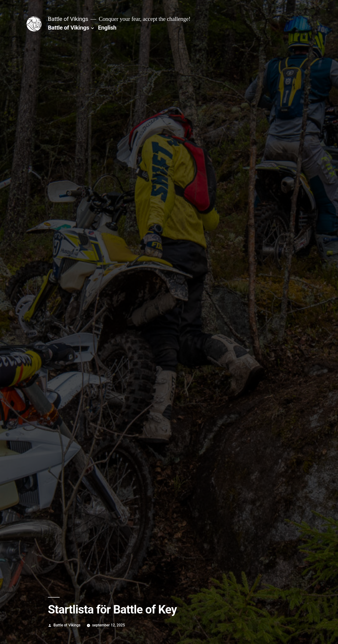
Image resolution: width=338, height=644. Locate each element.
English (107, 28)
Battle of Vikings (68, 19)
